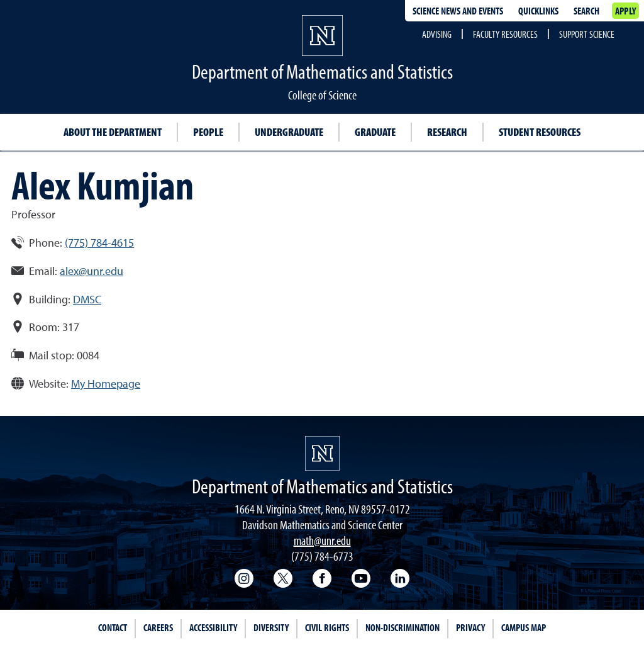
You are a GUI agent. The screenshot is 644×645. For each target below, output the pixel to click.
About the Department (113, 132)
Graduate (375, 132)
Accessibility (213, 627)
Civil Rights (327, 627)
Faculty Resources (505, 34)
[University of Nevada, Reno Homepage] (322, 453)
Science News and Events (458, 11)
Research (447, 132)
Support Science (587, 34)
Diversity (271, 627)
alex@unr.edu (92, 271)
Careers (158, 627)
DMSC (87, 299)
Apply (625, 11)
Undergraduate (289, 132)
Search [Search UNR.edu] (586, 11)
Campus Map (524, 627)
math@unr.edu (322, 540)
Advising (437, 34)
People (208, 132)
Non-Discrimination (402, 627)
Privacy (470, 627)
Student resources (540, 132)
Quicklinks (538, 11)
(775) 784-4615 (99, 243)
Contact (113, 627)
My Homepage (106, 384)
